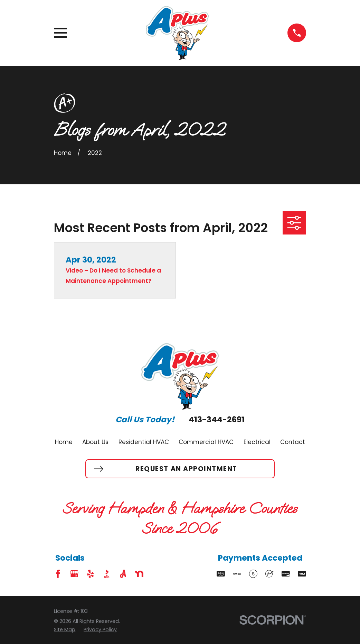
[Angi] (123, 574)
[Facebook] (58, 574)
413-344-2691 (217, 420)
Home (64, 442)
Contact (293, 442)
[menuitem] (65, 630)
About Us (95, 442)
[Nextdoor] (139, 574)
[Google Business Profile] (74, 574)
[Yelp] (91, 574)
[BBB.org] (107, 574)
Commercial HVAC (206, 442)
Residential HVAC (144, 442)
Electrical (257, 442)
